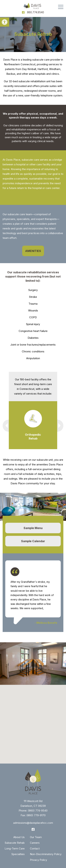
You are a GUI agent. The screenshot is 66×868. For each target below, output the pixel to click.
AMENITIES (33, 251)
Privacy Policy (38, 860)
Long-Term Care (15, 848)
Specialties (18, 854)
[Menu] (61, 7)
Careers (35, 843)
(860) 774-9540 (38, 811)
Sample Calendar (33, 542)
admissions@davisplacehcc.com (33, 823)
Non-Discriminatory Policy (46, 854)
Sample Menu (33, 529)
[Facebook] (23, 12)
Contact (35, 848)
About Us (19, 837)
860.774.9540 (36, 12)
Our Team (36, 837)
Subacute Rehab (15, 843)
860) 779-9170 (37, 815)
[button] (5, 22)
